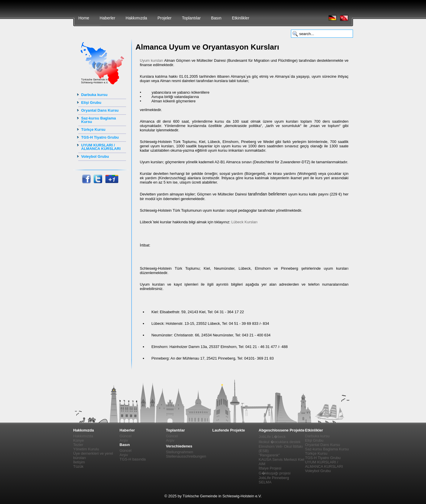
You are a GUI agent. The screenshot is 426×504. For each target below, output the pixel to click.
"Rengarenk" (269, 455)
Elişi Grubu (91, 103)
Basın (216, 18)
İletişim (79, 462)
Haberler (108, 18)
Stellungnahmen (180, 452)
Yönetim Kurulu (86, 449)
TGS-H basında (133, 459)
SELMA (265, 482)
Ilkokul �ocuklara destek (280, 442)
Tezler (78, 445)
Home (84, 18)
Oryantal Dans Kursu (100, 110)
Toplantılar (191, 18)
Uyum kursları (152, 60)
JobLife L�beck (272, 437)
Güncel (126, 436)
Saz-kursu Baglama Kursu (99, 120)
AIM (262, 464)
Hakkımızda (136, 18)
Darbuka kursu (94, 95)
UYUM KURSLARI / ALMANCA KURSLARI (101, 147)
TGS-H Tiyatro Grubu (100, 137)
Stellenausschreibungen (186, 456)
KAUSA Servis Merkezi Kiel (282, 459)
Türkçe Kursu (93, 129)
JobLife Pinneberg (274, 478)
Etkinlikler (241, 18)
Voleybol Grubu (95, 156)
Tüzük (78, 466)
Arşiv (124, 440)
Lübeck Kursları (244, 222)
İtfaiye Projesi (270, 468)
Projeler (164, 18)
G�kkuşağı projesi (275, 473)
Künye (79, 440)
